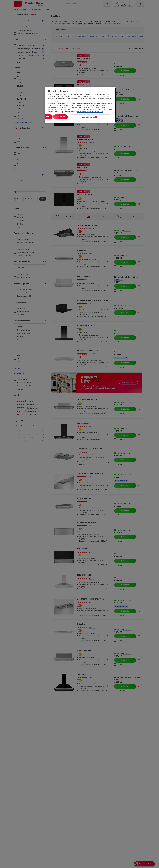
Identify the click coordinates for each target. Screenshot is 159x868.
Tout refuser (76, 117)
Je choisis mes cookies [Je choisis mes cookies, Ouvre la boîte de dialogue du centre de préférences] (102, 117)
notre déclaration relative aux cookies (90, 112)
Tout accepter (57, 117)
